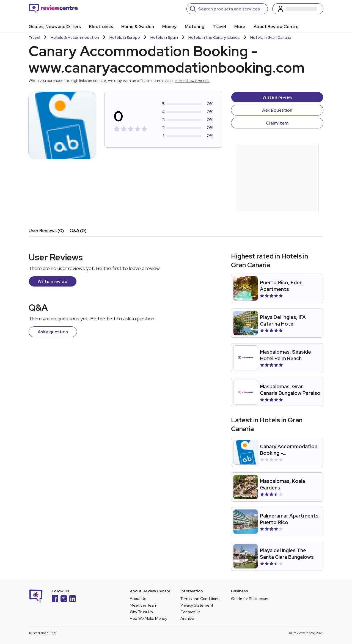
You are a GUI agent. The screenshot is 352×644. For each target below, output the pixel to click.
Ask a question (277, 110)
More (240, 27)
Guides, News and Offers (55, 27)
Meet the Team (144, 605)
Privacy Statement (197, 605)
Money (169, 27)
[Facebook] (55, 599)
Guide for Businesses (250, 599)
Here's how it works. (192, 81)
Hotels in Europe (125, 37)
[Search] (231, 9)
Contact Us (190, 612)
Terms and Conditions (200, 599)
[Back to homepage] (53, 9)
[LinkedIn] (73, 599)
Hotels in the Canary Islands (214, 37)
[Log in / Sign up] (298, 9)
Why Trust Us (141, 612)
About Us (138, 599)
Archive (187, 618)
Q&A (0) (78, 231)
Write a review (277, 97)
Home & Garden (138, 27)
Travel (219, 27)
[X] (64, 599)
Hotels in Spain (164, 37)
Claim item (277, 123)
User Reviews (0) (46, 231)
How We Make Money (148, 618)
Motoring (195, 27)
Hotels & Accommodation (75, 37)
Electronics (101, 27)
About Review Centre (276, 27)
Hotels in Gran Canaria (271, 37)
